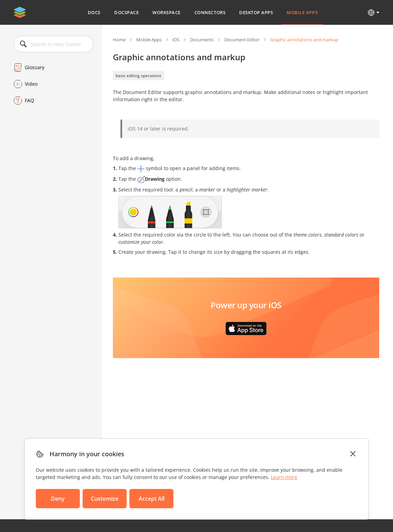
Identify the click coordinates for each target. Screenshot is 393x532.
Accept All (152, 499)
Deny (58, 499)
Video (31, 84)
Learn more (284, 477)
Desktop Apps (256, 12)
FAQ (29, 100)
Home (119, 40)
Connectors (210, 12)
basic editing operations (139, 76)
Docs (94, 12)
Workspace (167, 12)
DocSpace (126, 12)
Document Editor (242, 40)
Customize (105, 499)
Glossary (35, 67)
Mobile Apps (302, 12)
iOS (176, 40)
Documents (202, 40)
